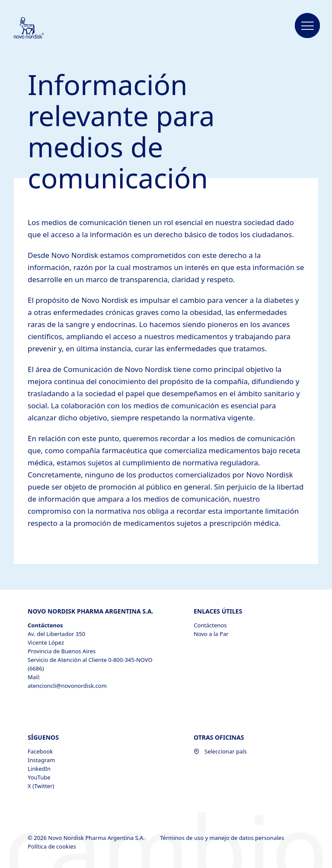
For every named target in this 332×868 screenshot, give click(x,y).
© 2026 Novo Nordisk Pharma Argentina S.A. (87, 838)
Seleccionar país (220, 751)
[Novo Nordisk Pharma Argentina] (40, 29)
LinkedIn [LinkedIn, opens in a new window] (39, 769)
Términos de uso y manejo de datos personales (223, 838)
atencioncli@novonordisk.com (67, 686)
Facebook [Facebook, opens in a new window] (40, 751)
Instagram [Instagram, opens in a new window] (41, 760)
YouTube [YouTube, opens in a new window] (39, 777)
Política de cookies (53, 846)
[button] (307, 26)
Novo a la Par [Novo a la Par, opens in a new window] (211, 634)
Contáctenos (210, 625)
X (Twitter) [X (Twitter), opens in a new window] (41, 786)
